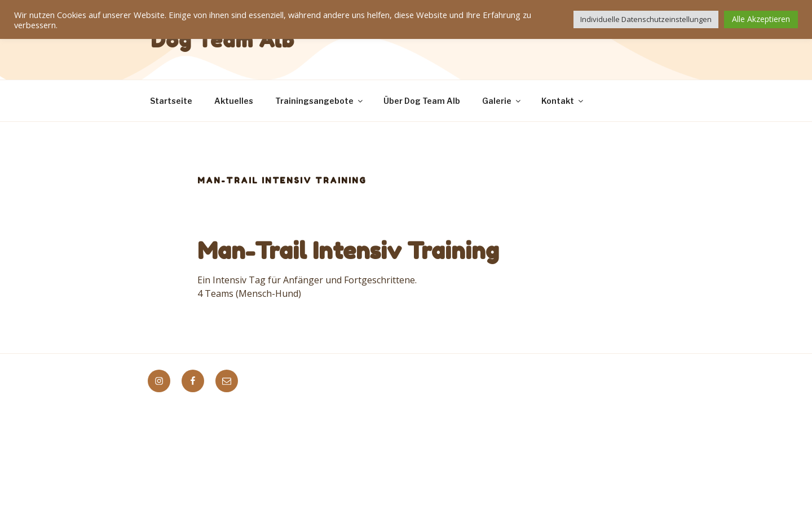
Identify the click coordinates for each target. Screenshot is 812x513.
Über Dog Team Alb (422, 101)
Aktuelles (234, 101)
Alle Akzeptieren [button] (761, 19)
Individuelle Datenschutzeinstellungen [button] (646, 19)
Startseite (171, 101)
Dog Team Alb (223, 40)
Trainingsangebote (320, 101)
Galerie (502, 101)
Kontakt (563, 101)
